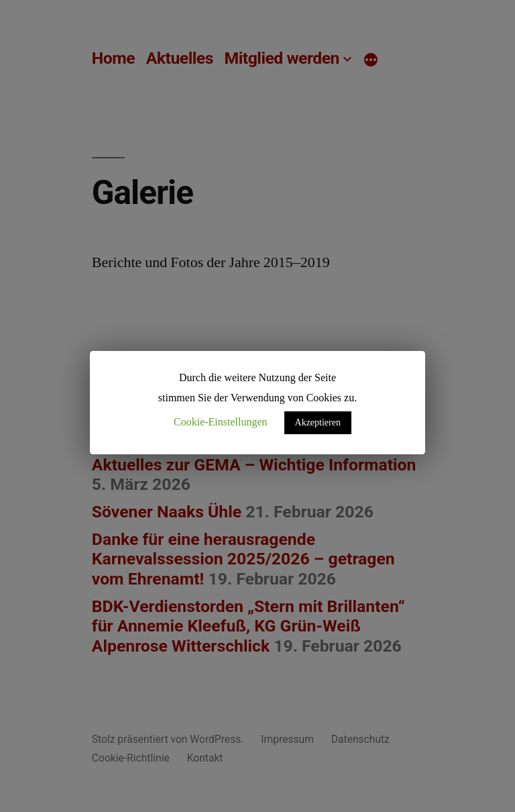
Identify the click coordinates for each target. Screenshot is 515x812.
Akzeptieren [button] (318, 422)
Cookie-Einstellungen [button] (221, 422)
